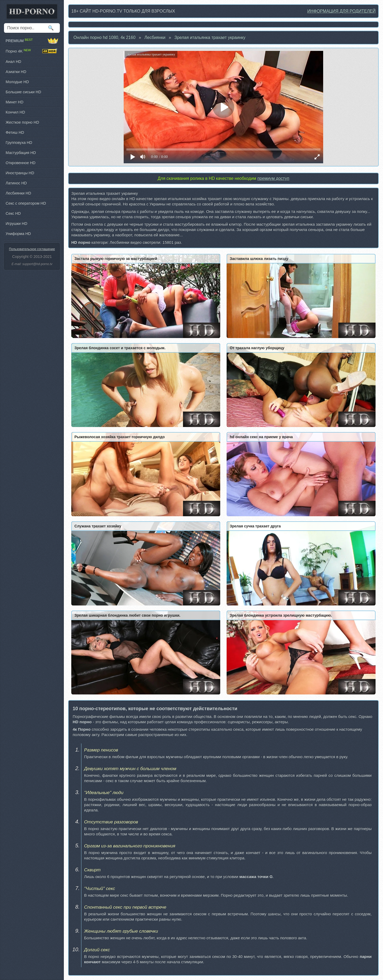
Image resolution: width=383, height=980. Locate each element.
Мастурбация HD (21, 153)
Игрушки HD (16, 223)
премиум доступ (273, 178)
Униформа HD (18, 234)
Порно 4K (32, 51)
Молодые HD (17, 82)
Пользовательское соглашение (32, 249)
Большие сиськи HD (23, 92)
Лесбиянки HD (18, 193)
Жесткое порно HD (22, 122)
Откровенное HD (20, 163)
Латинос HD (16, 183)
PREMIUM (32, 41)
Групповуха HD (19, 143)
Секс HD (13, 213)
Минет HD (14, 102)
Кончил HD (15, 112)
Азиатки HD (16, 72)
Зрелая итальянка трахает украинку (210, 37)
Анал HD (13, 62)
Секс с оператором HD (26, 203)
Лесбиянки (155, 37)
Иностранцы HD (20, 173)
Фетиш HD (15, 132)
